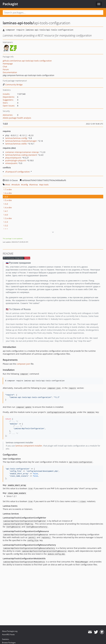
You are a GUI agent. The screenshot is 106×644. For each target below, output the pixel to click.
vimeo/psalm (11, 163)
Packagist (10, 4)
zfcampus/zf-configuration (17, 172)
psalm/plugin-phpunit (15, 160)
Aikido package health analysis (17, 118)
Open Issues (9, 106)
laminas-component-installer (29, 446)
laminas (34, 185)
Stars (5, 103)
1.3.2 (6, 226)
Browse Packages (9, 643)
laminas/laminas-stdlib (16, 144)
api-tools (45, 185)
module (16, 185)
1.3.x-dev (8, 218)
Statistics (6, 639)
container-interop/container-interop (22, 152)
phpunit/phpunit (13, 158)
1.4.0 (6, 215)
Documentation (10, 72)
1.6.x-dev (8, 193)
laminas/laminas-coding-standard (21, 155)
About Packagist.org (10, 631)
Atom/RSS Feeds (8, 634)
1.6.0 (6, 197)
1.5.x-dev (8, 200)
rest (8, 185)
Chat (5, 67)
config (25, 185)
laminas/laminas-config (16, 138)
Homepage (8, 64)
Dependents (8, 97)
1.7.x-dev (8, 189)
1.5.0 (6, 204)
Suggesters (8, 100)
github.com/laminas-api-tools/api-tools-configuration (27, 61)
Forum (6, 69)
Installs (6, 94)
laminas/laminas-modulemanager (21, 141)
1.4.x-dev (8, 207)
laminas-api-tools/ (18, 23)
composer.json (23, 364)
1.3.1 (6, 229)
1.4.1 (6, 211)
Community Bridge (13, 85)
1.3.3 (6, 222)
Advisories (8, 115)
